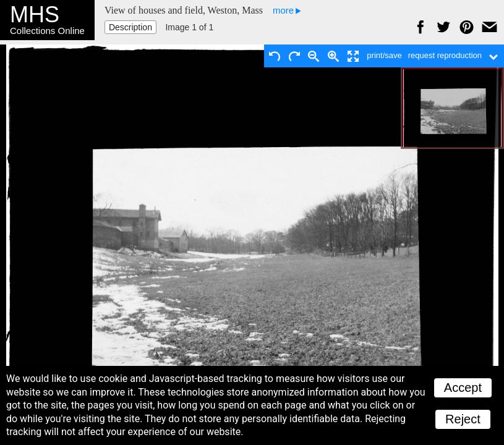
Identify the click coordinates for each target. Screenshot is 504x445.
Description (130, 27)
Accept (463, 388)
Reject (463, 419)
